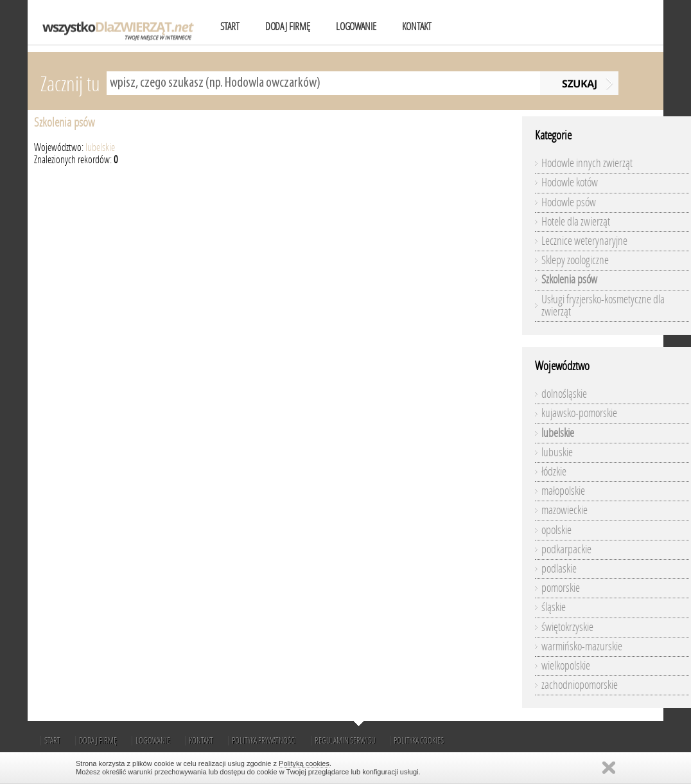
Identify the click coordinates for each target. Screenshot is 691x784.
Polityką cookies (304, 763)
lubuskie (557, 452)
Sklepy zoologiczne (575, 260)
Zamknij (609, 768)
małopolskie (563, 491)
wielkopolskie (566, 666)
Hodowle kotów (570, 183)
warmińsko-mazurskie (582, 646)
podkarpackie (566, 549)
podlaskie (559, 569)
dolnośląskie (564, 394)
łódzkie (554, 472)
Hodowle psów (569, 202)
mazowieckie (564, 510)
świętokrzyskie (567, 627)
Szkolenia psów (64, 122)
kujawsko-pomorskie (579, 413)
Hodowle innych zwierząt (587, 163)
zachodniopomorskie (580, 685)
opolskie (556, 530)
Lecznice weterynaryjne (584, 241)
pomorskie (561, 588)
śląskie (554, 607)
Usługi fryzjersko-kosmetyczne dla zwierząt (603, 306)
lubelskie (100, 147)
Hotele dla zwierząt (576, 222)
